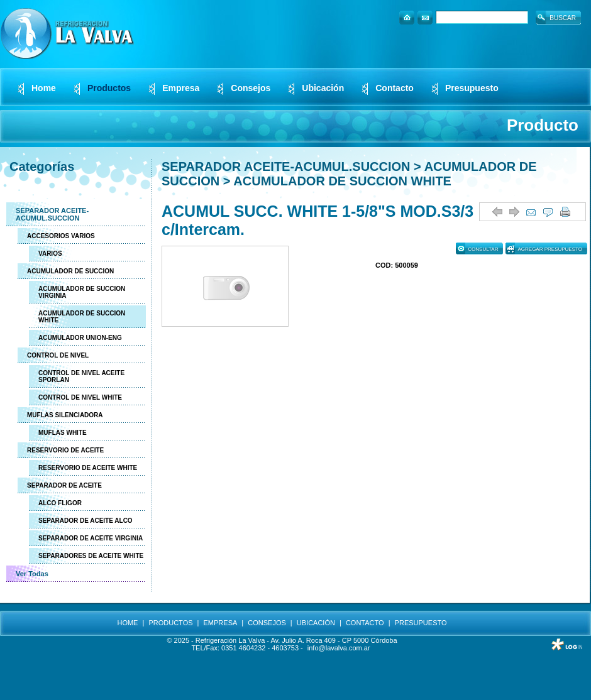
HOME (127, 623)
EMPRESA (221, 623)
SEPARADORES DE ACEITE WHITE (91, 556)
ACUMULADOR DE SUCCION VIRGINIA (82, 292)
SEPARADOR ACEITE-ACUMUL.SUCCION (52, 214)
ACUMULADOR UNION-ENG (80, 338)
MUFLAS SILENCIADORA (65, 415)
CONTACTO (365, 623)
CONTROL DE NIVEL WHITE (80, 397)
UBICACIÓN (316, 623)
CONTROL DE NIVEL (58, 355)
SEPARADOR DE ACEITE (64, 485)
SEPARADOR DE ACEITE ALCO (86, 521)
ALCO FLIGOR (60, 503)
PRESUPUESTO (421, 623)
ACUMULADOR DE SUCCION (70, 271)
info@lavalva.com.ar (339, 648)
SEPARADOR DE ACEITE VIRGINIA (91, 538)
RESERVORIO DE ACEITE (65, 450)
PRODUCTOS (170, 623)
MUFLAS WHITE (63, 433)
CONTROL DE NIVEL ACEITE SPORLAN (81, 376)
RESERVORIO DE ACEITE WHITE (88, 468)
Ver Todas (32, 574)
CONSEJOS (267, 623)
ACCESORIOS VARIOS (61, 236)
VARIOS (50, 254)
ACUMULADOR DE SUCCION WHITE (82, 317)
